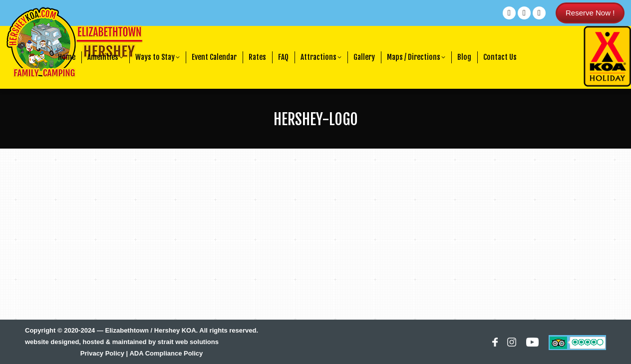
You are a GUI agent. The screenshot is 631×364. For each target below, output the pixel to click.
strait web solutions (188, 342)
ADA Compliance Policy (166, 353)
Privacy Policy (102, 353)
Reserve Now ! (590, 13)
